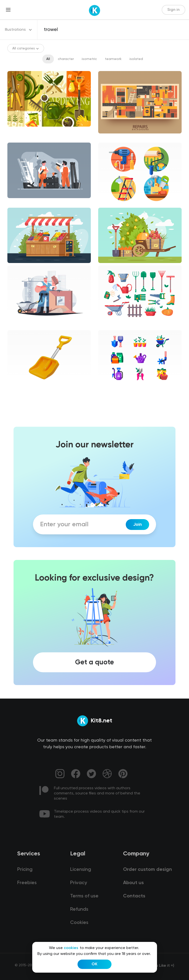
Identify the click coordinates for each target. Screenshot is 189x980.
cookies (71, 948)
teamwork (113, 59)
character (66, 59)
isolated (136, 59)
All (48, 59)
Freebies (27, 883)
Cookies (79, 923)
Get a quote (94, 662)
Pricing (25, 870)
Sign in (173, 10)
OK (94, 964)
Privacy (79, 883)
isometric (89, 59)
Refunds (79, 909)
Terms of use (84, 896)
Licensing (81, 870)
